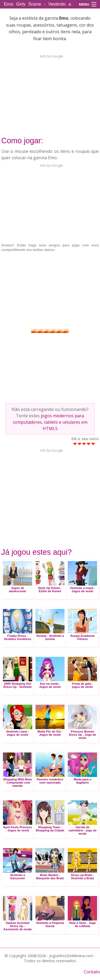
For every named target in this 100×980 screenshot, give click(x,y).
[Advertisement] (50, 92)
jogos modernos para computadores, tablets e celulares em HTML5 (50, 422)
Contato (92, 972)
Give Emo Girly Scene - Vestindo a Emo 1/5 (75, 444)
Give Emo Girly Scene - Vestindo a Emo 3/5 (84, 444)
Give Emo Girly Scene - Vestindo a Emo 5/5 (93, 444)
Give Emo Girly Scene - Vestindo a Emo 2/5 (80, 444)
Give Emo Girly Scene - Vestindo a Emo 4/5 (89, 444)
